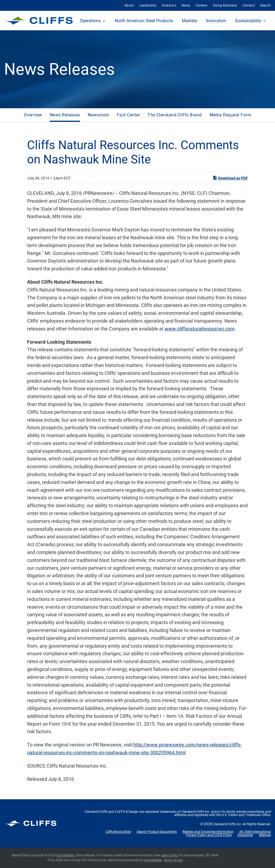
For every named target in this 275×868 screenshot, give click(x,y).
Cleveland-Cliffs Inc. (227, 824)
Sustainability (248, 21)
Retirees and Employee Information (208, 832)
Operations (90, 21)
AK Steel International (255, 832)
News (186, 5)
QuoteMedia (65, 855)
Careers (202, 5)
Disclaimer (245, 835)
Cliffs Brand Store (118, 832)
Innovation (216, 21)
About (129, 5)
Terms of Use (173, 860)
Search (266, 5)
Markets (190, 21)
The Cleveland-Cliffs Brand (175, 115)
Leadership (148, 5)
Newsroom (99, 115)
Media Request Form (230, 115)
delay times (169, 855)
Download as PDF (230, 178)
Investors (169, 5)
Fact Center (128, 115)
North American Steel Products (144, 21)
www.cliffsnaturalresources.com (200, 329)
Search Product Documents (157, 832)
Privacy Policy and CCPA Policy (209, 835)
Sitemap (265, 835)
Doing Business (225, 5)
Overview (33, 115)
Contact (249, 5)
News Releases (65, 115)
